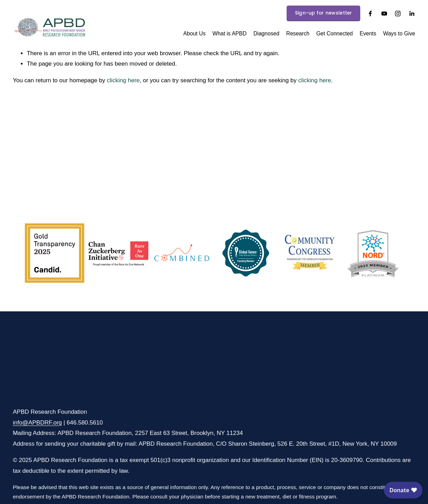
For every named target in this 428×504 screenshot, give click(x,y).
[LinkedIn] (412, 14)
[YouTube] (384, 14)
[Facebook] (370, 14)
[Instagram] (398, 14)
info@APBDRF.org (37, 423)
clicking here (124, 80)
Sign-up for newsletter (324, 13)
